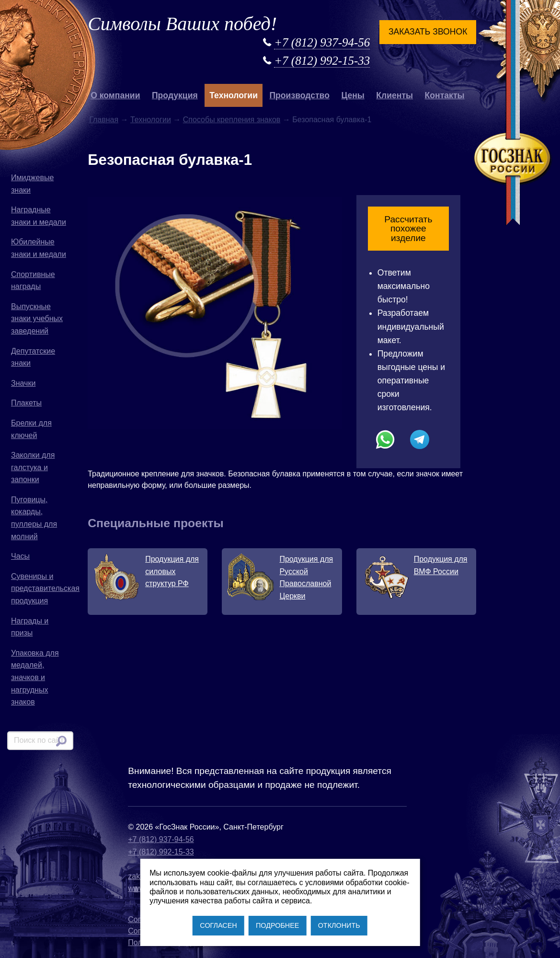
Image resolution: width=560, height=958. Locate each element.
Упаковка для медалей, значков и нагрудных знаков (35, 677)
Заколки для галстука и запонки (33, 467)
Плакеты (26, 403)
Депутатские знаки (33, 357)
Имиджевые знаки (32, 184)
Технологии (151, 120)
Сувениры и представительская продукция (42, 589)
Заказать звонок (428, 32)
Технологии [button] (234, 95)
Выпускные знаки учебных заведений (37, 319)
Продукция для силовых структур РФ (172, 571)
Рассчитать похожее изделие (408, 228)
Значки (23, 383)
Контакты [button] (445, 95)
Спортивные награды (33, 281)
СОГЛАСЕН (218, 925)
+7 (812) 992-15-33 (322, 61)
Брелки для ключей (31, 429)
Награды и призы (30, 627)
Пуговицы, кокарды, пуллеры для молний (34, 518)
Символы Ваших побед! (182, 24)
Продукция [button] (175, 95)
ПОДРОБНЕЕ (277, 925)
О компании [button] (115, 95)
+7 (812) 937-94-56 (322, 42)
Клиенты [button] (394, 95)
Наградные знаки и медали (39, 216)
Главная (104, 120)
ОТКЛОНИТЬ (339, 925)
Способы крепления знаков (232, 120)
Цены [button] (353, 95)
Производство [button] (299, 95)
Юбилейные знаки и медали (39, 248)
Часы (20, 556)
